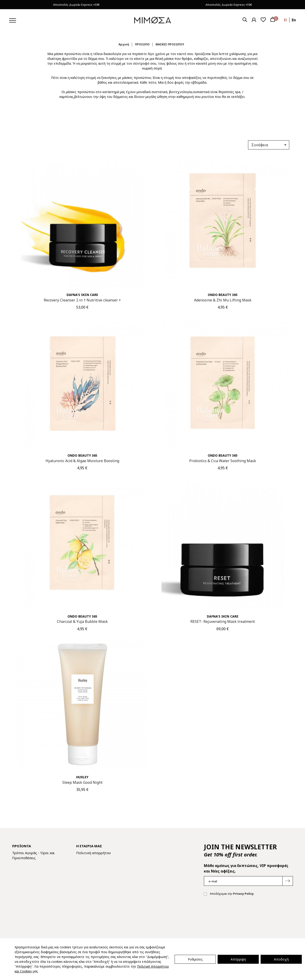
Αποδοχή (281, 959)
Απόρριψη (238, 959)
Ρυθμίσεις (195, 959)
